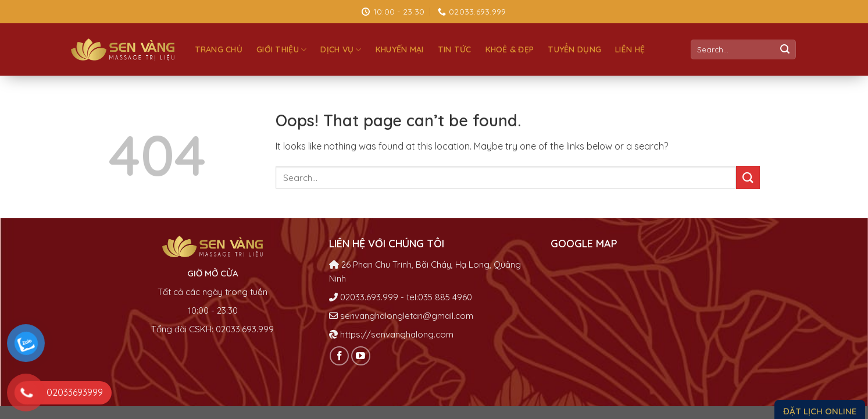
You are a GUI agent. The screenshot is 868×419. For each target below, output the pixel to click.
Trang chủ (219, 49)
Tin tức (455, 49)
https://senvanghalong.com (397, 334)
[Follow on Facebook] (339, 356)
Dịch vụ (341, 50)
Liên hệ (630, 49)
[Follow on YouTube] (361, 356)
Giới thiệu (281, 50)
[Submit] (785, 49)
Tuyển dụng (574, 49)
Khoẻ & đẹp (510, 49)
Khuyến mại (400, 49)
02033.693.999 (369, 297)
